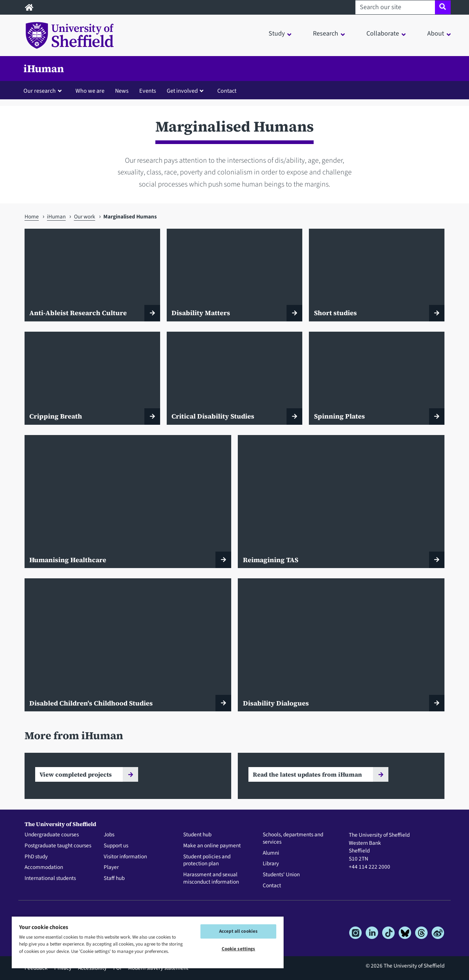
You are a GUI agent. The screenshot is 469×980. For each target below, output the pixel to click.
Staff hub (114, 878)
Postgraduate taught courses (58, 846)
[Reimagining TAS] (341, 501)
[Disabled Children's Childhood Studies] (128, 645)
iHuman (44, 69)
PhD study (36, 857)
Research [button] (326, 34)
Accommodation (44, 867)
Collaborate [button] (383, 34)
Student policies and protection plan (207, 861)
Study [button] (277, 34)
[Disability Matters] (234, 275)
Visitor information (125, 857)
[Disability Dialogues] (341, 645)
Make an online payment (212, 846)
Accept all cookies (238, 931)
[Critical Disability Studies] (234, 378)
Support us (116, 846)
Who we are (90, 91)
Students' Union (281, 875)
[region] (148, 942)
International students (50, 878)
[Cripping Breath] (92, 378)
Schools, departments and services (293, 839)
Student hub (197, 835)
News (122, 91)
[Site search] (443, 7)
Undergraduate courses (52, 835)
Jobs (109, 835)
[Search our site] (395, 7)
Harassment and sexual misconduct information (211, 878)
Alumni (271, 853)
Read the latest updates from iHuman (307, 774)
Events (148, 91)
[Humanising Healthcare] (128, 501)
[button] (44, 91)
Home (32, 217)
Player (111, 867)
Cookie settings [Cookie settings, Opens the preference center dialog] (239, 949)
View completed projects (76, 774)
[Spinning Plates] (377, 378)
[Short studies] (377, 275)
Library (271, 864)
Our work (85, 217)
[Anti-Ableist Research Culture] (92, 275)
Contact (227, 91)
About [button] (436, 34)
